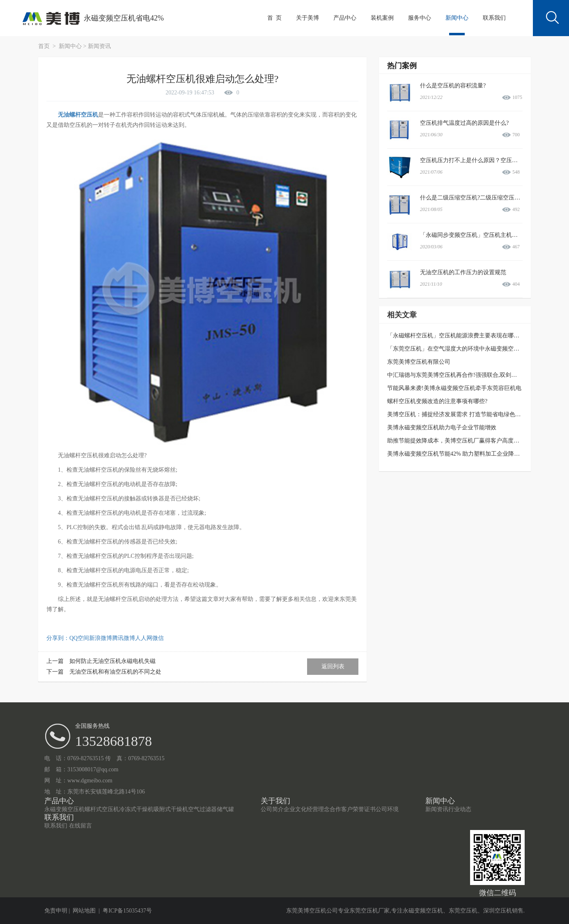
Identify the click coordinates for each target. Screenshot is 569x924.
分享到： (58, 638)
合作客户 (341, 809)
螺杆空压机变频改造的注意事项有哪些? (437, 401)
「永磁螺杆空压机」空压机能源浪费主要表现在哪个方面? (460, 336)
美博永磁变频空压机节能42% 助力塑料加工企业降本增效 (459, 454)
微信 (158, 638)
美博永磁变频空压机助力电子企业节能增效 (442, 428)
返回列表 (333, 666)
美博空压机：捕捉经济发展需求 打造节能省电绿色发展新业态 (466, 414)
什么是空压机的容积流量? (453, 86)
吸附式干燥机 (171, 809)
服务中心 (420, 18)
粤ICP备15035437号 (127, 911)
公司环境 (387, 809)
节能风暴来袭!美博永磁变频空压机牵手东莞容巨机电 (454, 388)
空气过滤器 (202, 809)
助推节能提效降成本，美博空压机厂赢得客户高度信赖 (456, 441)
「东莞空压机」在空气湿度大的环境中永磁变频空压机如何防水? (469, 349)
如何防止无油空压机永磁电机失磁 (112, 661)
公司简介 (272, 809)
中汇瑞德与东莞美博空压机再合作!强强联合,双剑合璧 (455, 375)
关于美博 (307, 18)
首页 (45, 46)
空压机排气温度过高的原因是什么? (464, 123)
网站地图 (84, 911)
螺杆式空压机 (102, 809)
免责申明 (56, 911)
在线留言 (80, 826)
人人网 (144, 638)
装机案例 (382, 18)
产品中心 (345, 18)
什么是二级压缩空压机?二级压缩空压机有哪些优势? (486, 198)
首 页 (274, 18)
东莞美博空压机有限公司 (419, 362)
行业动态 (460, 809)
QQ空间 (79, 638)
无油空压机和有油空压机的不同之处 (115, 672)
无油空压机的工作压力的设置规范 (463, 272)
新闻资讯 (99, 46)
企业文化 (295, 809)
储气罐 (225, 809)
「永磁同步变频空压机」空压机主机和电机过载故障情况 (492, 235)
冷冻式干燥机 (136, 809)
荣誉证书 (364, 809)
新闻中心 (457, 18)
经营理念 (318, 809)
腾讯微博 (124, 638)
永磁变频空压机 (64, 809)
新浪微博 (101, 638)
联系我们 (494, 18)
